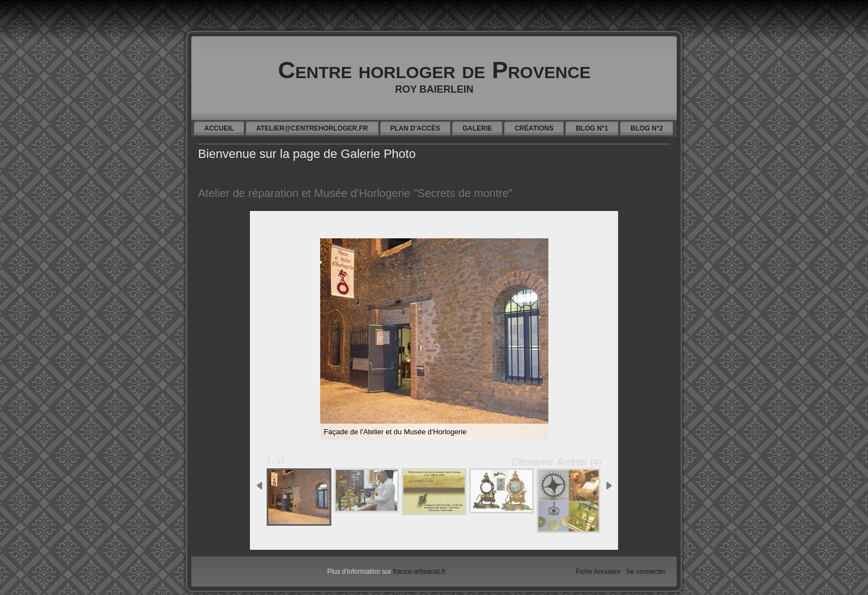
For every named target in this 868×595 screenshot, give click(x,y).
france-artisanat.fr (419, 572)
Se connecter (646, 572)
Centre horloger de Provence (434, 70)
